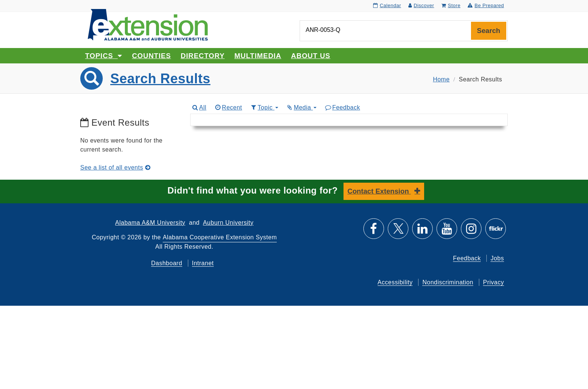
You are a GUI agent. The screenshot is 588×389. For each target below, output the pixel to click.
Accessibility (395, 282)
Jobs (497, 258)
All (199, 107)
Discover (421, 5)
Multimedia (258, 56)
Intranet (203, 263)
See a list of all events (115, 167)
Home (441, 79)
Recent (228, 107)
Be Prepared (486, 5)
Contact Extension (379, 191)
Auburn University (228, 223)
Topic (264, 107)
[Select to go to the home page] (148, 24)
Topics (104, 56)
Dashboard (167, 263)
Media (301, 107)
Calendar (387, 5)
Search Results (160, 79)
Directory (203, 56)
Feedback (342, 107)
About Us (311, 56)
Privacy (493, 282)
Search (489, 31)
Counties (151, 56)
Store (451, 5)
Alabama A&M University (150, 223)
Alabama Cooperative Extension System (220, 237)
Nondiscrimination (448, 282)
